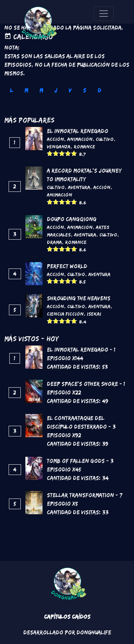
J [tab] (56, 90)
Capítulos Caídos (67, 617)
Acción (55, 139)
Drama (54, 242)
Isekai (94, 314)
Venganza (59, 147)
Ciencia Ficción (65, 314)
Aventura (79, 187)
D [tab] (99, 90)
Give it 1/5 (50, 153)
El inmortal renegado (78, 131)
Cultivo (105, 139)
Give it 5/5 (74, 153)
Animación (80, 139)
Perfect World (67, 266)
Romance (84, 147)
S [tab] (85, 90)
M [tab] (26, 90)
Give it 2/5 (56, 153)
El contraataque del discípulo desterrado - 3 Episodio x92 (81, 427)
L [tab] (11, 90)
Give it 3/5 (62, 153)
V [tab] (70, 90)
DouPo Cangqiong (72, 219)
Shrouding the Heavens (79, 298)
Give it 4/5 (68, 153)
